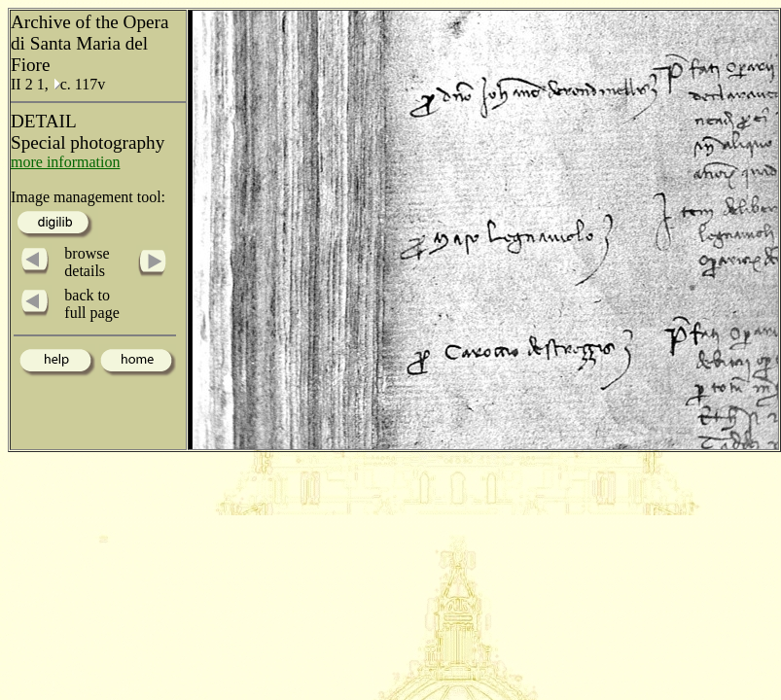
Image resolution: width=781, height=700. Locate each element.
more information (65, 162)
